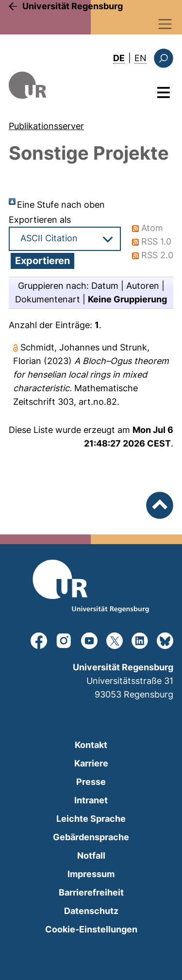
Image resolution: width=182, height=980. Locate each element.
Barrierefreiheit (91, 892)
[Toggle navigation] (165, 24)
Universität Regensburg (73, 6)
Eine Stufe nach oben (61, 205)
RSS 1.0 (156, 241)
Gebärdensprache (91, 837)
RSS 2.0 (157, 255)
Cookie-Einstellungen (91, 929)
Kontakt (91, 745)
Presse (91, 782)
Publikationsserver (46, 126)
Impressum (91, 874)
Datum (105, 286)
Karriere (91, 763)
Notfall (91, 855)
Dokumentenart (48, 299)
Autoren (143, 286)
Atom (152, 228)
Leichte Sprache (91, 819)
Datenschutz (91, 911)
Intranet (91, 800)
